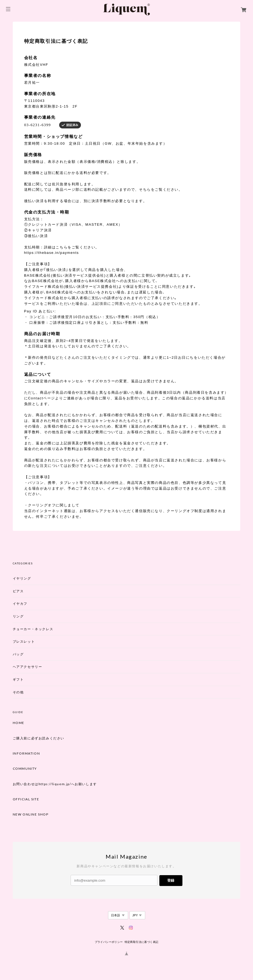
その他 (18, 692)
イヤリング (22, 578)
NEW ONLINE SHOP (31, 814)
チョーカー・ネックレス (33, 629)
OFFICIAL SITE (26, 799)
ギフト (18, 679)
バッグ (18, 654)
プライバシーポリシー (109, 942)
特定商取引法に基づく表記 (142, 942)
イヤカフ (20, 604)
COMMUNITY (25, 769)
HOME (19, 723)
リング (18, 616)
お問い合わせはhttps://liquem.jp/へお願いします (55, 784)
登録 (171, 880)
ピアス (18, 591)
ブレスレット (24, 641)
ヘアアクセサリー (28, 667)
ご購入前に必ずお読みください (39, 738)
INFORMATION (26, 753)
